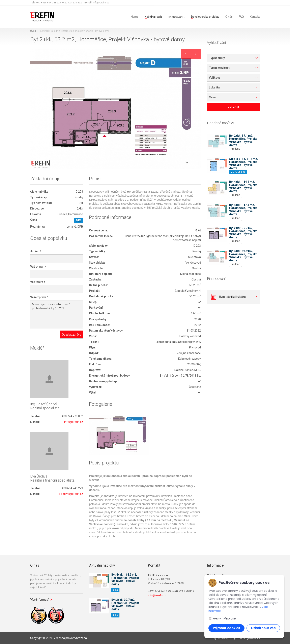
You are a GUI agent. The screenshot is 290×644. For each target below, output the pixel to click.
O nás (229, 16)
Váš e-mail (38, 267)
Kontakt (255, 16)
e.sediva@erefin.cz (71, 494)
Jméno (35, 251)
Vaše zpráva (39, 297)
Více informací (39, 600)
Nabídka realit (153, 16)
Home (135, 16)
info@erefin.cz (74, 422)
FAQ (241, 16)
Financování (177, 17)
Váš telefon (38, 282)
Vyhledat (233, 107)
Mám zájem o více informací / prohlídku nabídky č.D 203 (57, 314)
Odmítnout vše (263, 628)
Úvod (33, 31)
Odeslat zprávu (71, 335)
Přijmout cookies (226, 628)
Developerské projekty (205, 16)
